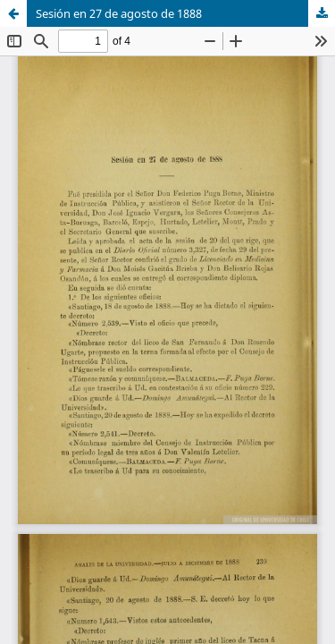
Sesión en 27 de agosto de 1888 (119, 13)
